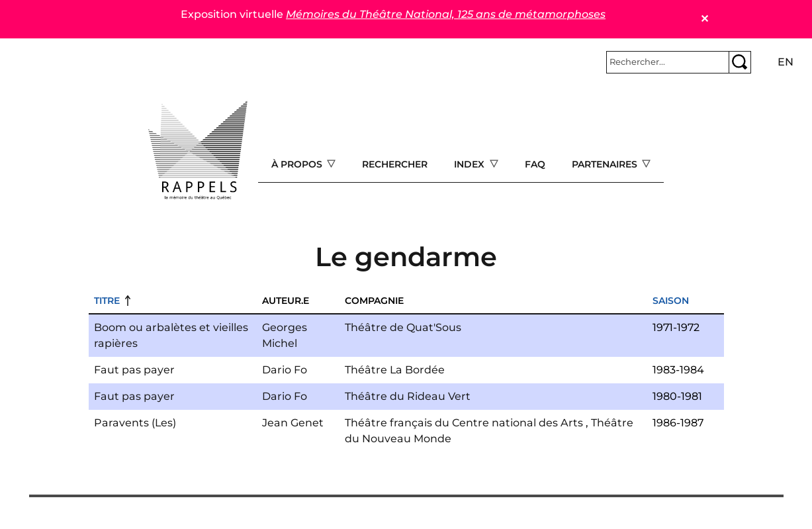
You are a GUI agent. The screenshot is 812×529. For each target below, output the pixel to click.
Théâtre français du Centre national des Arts (464, 423)
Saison (671, 301)
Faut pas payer (134, 370)
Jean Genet (293, 423)
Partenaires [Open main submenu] (606, 164)
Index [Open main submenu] (471, 164)
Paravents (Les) (135, 423)
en (786, 62)
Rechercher (395, 164)
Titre (107, 301)
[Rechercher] (668, 62)
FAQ (535, 164)
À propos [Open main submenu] (298, 164)
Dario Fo (285, 370)
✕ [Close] (704, 19)
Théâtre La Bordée (395, 370)
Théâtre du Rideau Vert (408, 396)
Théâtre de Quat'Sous (403, 327)
